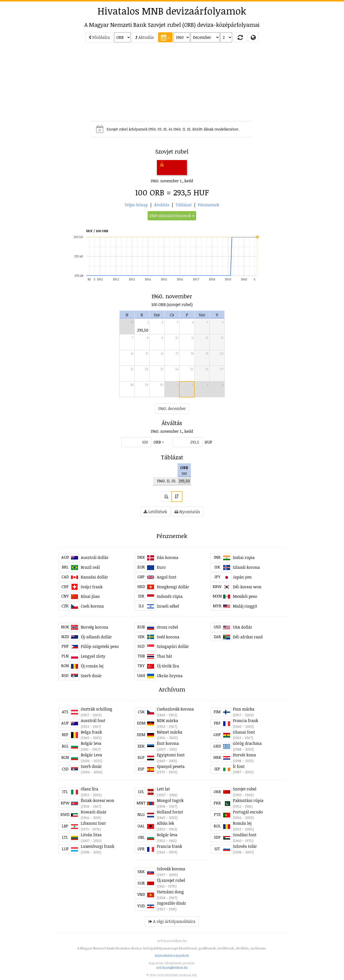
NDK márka (167, 721)
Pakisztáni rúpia (248, 800)
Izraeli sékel (168, 606)
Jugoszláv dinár (171, 903)
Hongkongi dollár (173, 587)
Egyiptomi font (171, 755)
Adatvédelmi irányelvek (172, 955)
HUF (208, 442)
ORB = (159, 442)
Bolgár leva (91, 743)
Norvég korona (95, 627)
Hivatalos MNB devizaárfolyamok (172, 11)
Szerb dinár (91, 676)
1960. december (172, 408)
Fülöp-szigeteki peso (100, 646)
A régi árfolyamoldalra (172, 921)
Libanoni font (93, 823)
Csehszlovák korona (175, 709)
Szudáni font (245, 835)
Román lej (242, 823)
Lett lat (163, 789)
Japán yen (242, 577)
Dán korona (168, 557)
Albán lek (165, 823)
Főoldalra (99, 37)
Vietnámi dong (170, 892)
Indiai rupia (244, 557)
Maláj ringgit (245, 606)
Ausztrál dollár (95, 557)
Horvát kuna (244, 755)
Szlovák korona (171, 869)
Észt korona (168, 743)
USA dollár (243, 627)
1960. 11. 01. (167, 481)
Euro (161, 567)
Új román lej (92, 666)
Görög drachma (247, 743)
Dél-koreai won (247, 587)
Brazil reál (90, 567)
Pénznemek (209, 205)
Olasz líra (90, 789)
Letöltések (155, 512)
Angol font (167, 577)
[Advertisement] (36, 84)
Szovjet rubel (245, 789)
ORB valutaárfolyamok (172, 216)
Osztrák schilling (97, 709)
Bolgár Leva (91, 755)
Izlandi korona (246, 567)
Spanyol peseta (171, 766)
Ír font (239, 766)
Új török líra (168, 666)
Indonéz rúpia (170, 596)
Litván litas (91, 835)
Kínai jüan (90, 596)
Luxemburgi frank (98, 846)
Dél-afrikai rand (248, 637)
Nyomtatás (187, 512)
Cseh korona (92, 606)
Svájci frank (92, 587)
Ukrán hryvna (170, 676)
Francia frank (246, 721)
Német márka (170, 732)
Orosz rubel (167, 627)
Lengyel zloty (93, 656)
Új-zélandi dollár (96, 637)
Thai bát (164, 656)
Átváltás (162, 205)
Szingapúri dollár (173, 646)
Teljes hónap (136, 205)
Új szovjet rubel (171, 880)
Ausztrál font (93, 721)
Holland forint (170, 812)
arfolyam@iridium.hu (172, 967)
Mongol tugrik (170, 800)
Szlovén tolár (245, 846)
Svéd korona (168, 637)
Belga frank (91, 732)
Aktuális (144, 37)
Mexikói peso (245, 596)
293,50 (143, 330)
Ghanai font (244, 732)
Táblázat (184, 205)
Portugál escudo (248, 812)
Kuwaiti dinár (94, 812)
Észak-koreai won (98, 800)
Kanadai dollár (94, 577)
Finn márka (244, 709)
